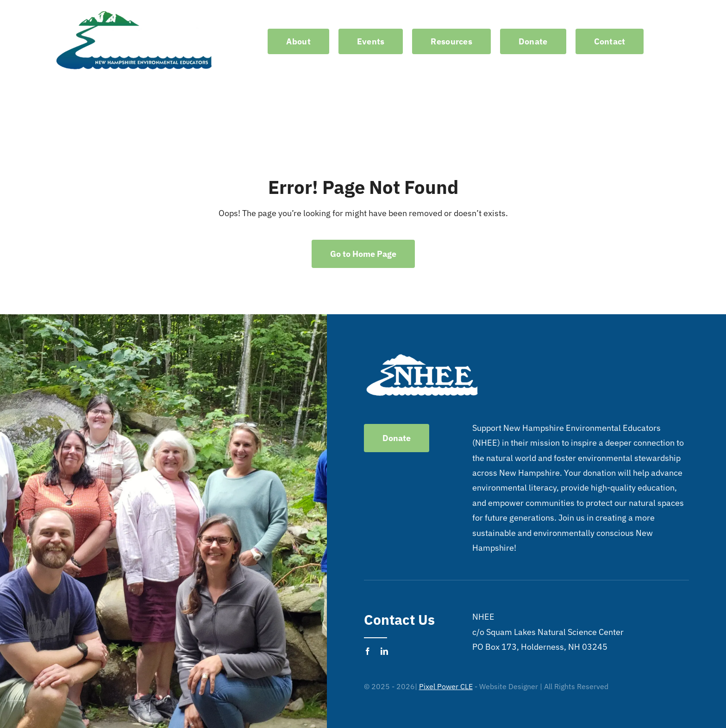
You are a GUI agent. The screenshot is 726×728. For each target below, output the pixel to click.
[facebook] (368, 651)
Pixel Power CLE (446, 686)
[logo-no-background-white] (134, 11)
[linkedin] (384, 651)
